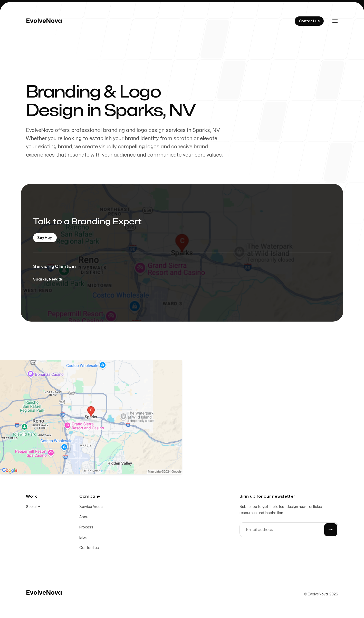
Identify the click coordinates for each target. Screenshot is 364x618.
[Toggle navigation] (335, 21)
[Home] (44, 21)
